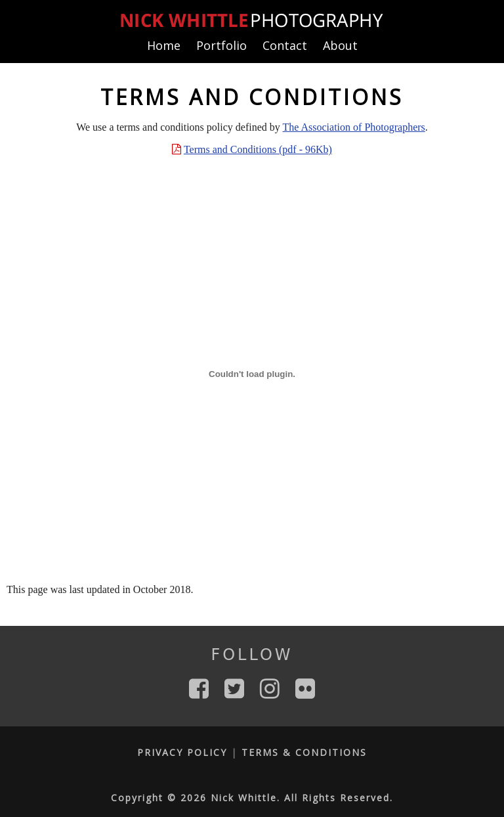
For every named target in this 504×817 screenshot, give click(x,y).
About (340, 45)
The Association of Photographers (354, 127)
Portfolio (221, 45)
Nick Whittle (244, 798)
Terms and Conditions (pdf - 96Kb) (258, 149)
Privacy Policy (182, 752)
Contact (285, 45)
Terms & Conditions (304, 752)
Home (164, 45)
